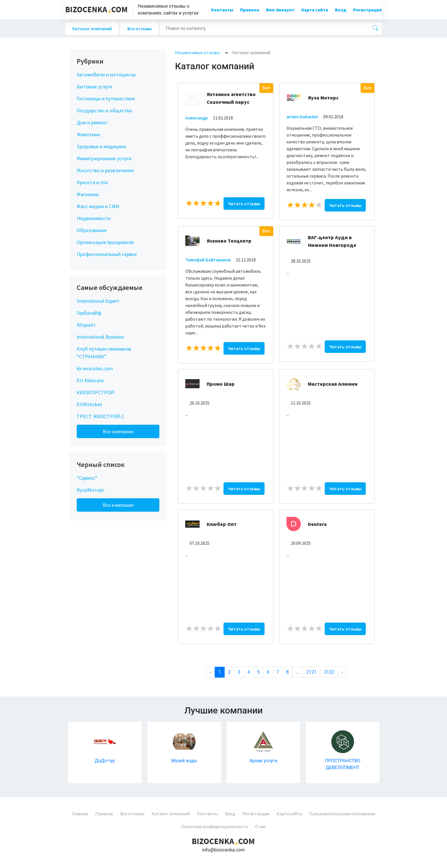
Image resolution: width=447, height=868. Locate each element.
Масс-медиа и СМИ (98, 206)
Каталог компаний (92, 29)
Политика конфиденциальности (214, 826)
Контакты (222, 10)
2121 (312, 672)
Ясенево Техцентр (229, 241)
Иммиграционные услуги (104, 158)
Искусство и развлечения (105, 170)
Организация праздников (105, 242)
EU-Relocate (90, 380)
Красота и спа (92, 182)
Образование (92, 230)
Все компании (118, 431)
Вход (341, 10)
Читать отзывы (244, 204)
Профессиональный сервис (107, 254)
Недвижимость (94, 218)
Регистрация (367, 10)
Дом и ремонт (92, 122)
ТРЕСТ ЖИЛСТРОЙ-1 (100, 416)
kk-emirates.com (95, 368)
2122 (329, 672)
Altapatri (86, 325)
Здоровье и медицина (101, 146)
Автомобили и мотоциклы (106, 75)
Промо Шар (221, 384)
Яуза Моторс (323, 98)
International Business (100, 337)
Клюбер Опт (222, 524)
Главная (80, 814)
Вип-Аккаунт (280, 10)
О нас (261, 826)
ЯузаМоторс (91, 490)
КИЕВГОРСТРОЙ (95, 392)
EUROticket (89, 404)
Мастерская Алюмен (333, 384)
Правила (250, 10)
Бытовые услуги (95, 87)
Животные (88, 134)
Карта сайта (315, 10)
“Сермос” (87, 478)
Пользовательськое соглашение (342, 814)
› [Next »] (342, 672)
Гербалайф (89, 313)
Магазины (88, 194)
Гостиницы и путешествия (106, 98)
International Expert (98, 301)
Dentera (317, 524)
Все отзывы (140, 29)
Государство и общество (104, 110)
